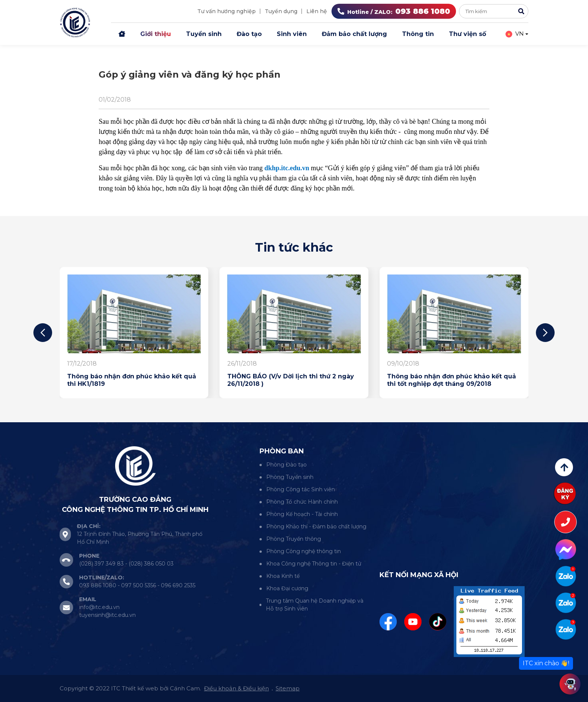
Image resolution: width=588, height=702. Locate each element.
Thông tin (418, 34)
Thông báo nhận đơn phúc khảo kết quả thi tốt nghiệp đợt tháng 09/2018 (451, 380)
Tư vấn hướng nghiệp (226, 11)
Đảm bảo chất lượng (354, 34)
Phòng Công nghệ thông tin (304, 551)
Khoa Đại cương (287, 588)
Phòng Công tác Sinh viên (301, 489)
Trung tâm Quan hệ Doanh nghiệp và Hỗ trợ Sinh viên (315, 605)
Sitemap (288, 688)
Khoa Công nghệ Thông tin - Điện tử (314, 564)
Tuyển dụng (281, 11)
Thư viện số (467, 34)
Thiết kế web (140, 688)
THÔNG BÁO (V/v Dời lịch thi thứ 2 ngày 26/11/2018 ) (291, 380)
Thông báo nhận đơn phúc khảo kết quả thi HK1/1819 (132, 380)
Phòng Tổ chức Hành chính (302, 502)
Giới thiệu (156, 34)
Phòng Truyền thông (294, 539)
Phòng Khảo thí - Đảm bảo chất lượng (316, 526)
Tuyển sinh (204, 34)
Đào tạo (249, 34)
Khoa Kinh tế (283, 576)
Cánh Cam (185, 688)
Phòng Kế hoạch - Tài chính (302, 514)
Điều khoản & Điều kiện (236, 688)
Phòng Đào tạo (286, 465)
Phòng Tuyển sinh (290, 477)
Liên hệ (317, 11)
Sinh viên (292, 34)
